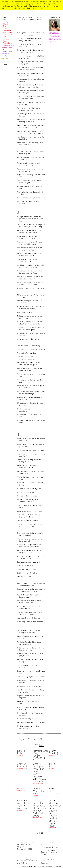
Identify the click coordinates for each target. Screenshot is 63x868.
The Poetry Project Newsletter (7, 28)
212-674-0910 (46, 845)
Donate (4, 56)
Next (42, 745)
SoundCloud (32, 861)
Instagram (24, 861)
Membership (6, 54)
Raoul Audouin (38, 866)
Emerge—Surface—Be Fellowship (8, 46)
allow (28, 8)
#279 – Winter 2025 (31, 739)
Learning (5, 22)
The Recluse (8, 32)
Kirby (60, 866)
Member (52, 852)
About (4, 18)
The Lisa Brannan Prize (7, 51)
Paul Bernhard (49, 866)
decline (35, 8)
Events (4, 20)
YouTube (23, 863)
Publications (6, 24)
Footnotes (7, 39)
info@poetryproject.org (49, 847)
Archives (5, 58)
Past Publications (7, 42)
